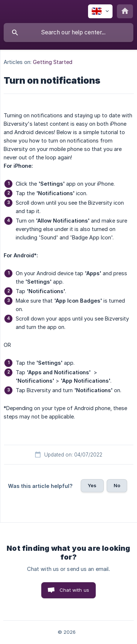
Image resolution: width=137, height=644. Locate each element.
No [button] (117, 485)
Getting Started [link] (53, 62)
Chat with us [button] (74, 590)
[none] (100, 11)
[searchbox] (68, 33)
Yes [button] (92, 485)
